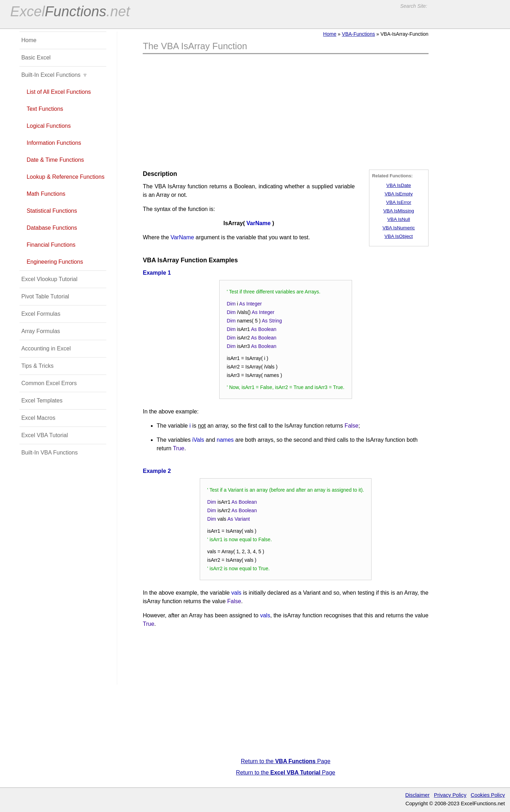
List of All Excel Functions (59, 92)
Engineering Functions (55, 262)
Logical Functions (49, 126)
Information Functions (54, 143)
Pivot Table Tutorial (45, 296)
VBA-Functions (358, 34)
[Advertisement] (285, 113)
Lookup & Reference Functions (66, 177)
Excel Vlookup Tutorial (49, 279)
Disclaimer (417, 795)
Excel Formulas (41, 314)
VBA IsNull (399, 219)
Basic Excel (36, 58)
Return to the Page (286, 761)
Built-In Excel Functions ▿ (54, 75)
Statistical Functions (52, 211)
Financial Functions (51, 245)
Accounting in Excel (46, 348)
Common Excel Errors (49, 383)
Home (330, 34)
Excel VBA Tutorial (45, 435)
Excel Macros (38, 418)
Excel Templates (42, 401)
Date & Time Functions (55, 160)
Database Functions (52, 228)
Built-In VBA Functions (49, 453)
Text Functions (45, 109)
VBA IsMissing (399, 211)
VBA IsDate (399, 185)
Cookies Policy (488, 795)
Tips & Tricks (37, 366)
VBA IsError (399, 202)
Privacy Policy (450, 795)
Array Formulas (41, 331)
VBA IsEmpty (399, 194)
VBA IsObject (399, 236)
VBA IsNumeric (399, 228)
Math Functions (46, 194)
